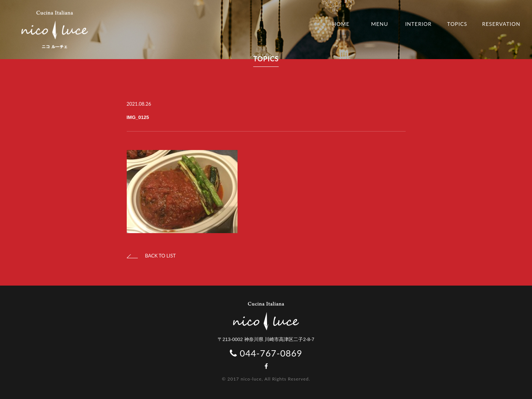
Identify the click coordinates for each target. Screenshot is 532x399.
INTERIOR (419, 24)
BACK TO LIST (151, 256)
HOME (341, 24)
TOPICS (457, 24)
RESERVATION (501, 24)
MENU (379, 24)
